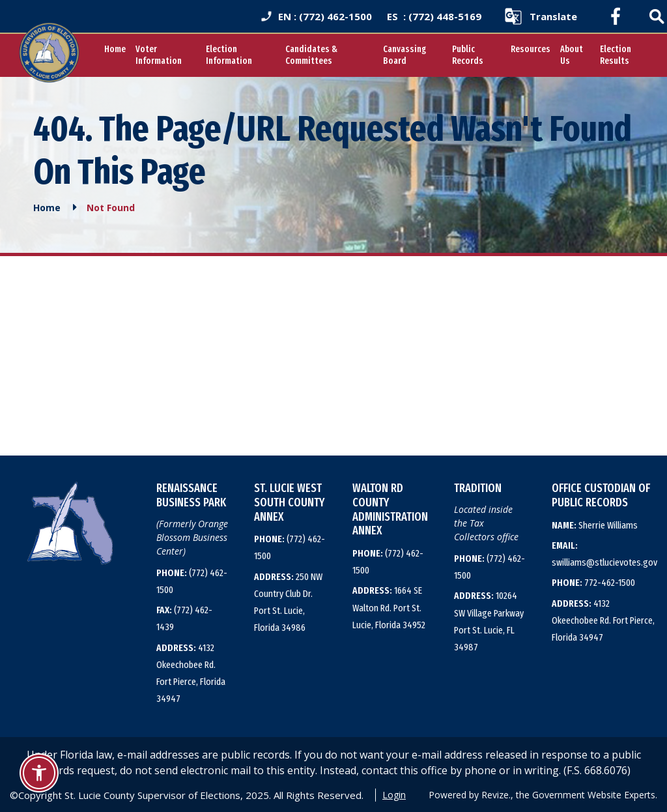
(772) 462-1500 (192, 581)
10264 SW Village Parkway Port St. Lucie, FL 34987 (489, 621)
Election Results (616, 55)
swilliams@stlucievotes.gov (604, 554)
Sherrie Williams (595, 525)
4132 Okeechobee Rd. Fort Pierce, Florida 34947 (191, 674)
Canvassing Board (404, 55)
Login (394, 795)
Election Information (229, 55)
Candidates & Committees (311, 55)
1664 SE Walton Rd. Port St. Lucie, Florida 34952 (389, 608)
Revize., (497, 795)
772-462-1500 (593, 583)
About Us (572, 55)
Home (115, 49)
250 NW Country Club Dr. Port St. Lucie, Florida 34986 (288, 602)
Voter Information (159, 55)
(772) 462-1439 (184, 618)
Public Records (468, 55)
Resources (531, 49)
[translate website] (540, 16)
